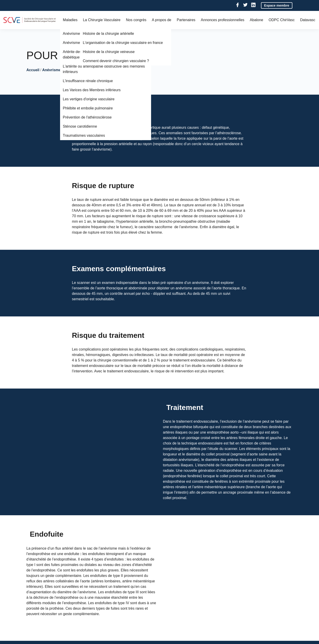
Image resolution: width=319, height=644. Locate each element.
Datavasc (308, 20)
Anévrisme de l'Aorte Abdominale (71, 70)
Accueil (33, 70)
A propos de (161, 20)
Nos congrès (136, 20)
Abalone (257, 20)
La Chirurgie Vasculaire (102, 20)
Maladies (70, 20)
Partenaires (186, 20)
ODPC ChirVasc (282, 20)
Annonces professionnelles (223, 20)
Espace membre (277, 5)
